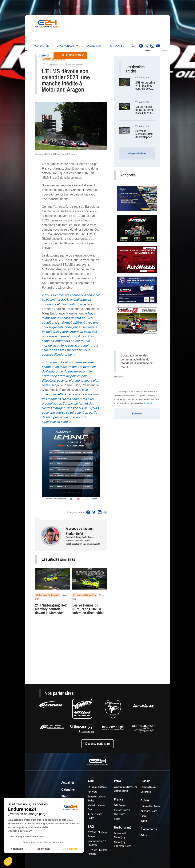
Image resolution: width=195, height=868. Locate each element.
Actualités (42, 46)
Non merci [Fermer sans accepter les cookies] (17, 849)
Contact (44, 56)
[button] (8, 862)
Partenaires (116, 46)
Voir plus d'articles (137, 153)
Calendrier (94, 46)
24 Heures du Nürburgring (48, 595)
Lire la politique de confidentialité (26, 837)
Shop (65, 796)
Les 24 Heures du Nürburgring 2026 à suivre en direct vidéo (88, 609)
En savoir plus (150, 403)
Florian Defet (77, 65)
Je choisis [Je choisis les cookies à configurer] (44, 849)
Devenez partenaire (97, 744)
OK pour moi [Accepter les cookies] (71, 849)
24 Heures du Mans (73, 55)
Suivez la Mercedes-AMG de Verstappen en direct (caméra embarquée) (144, 134)
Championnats (66, 46)
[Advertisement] (127, 27)
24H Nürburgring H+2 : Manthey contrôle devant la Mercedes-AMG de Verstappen (52, 609)
